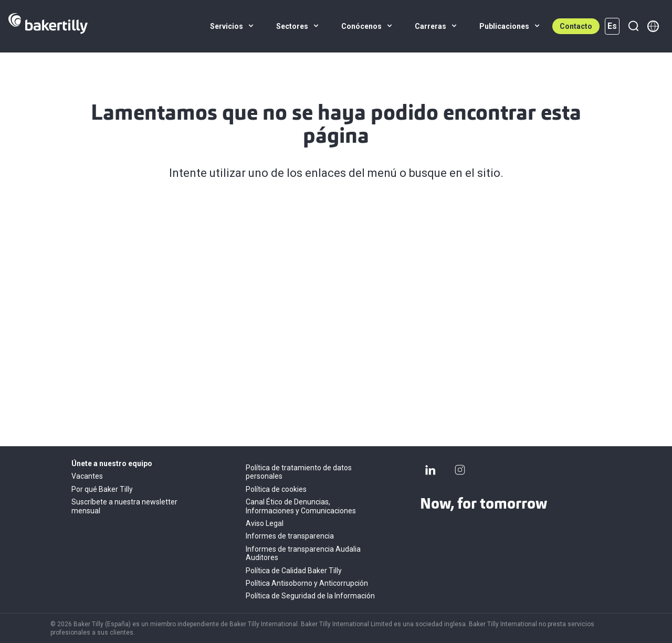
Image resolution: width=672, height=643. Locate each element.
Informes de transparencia (290, 536)
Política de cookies (276, 489)
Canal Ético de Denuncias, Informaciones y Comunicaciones (301, 506)
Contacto (576, 26)
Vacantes (87, 476)
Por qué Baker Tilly (102, 489)
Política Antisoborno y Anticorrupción (307, 583)
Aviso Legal (265, 523)
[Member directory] (653, 26)
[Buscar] (633, 26)
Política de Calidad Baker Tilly (294, 571)
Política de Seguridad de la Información (310, 596)
